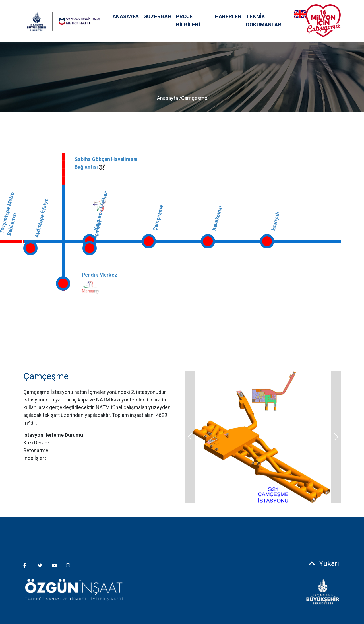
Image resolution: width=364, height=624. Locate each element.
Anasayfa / (169, 98)
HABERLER (228, 16)
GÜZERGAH (157, 16)
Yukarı (322, 564)
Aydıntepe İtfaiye (41, 218)
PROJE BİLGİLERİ (188, 20)
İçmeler (98, 229)
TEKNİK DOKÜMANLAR (264, 20)
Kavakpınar (217, 218)
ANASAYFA (126, 16)
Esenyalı (275, 221)
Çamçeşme (158, 218)
